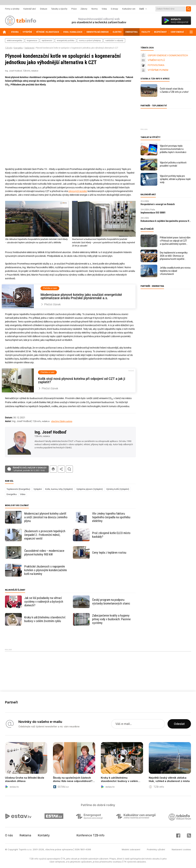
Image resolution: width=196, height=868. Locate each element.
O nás (9, 835)
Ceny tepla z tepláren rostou (109, 553)
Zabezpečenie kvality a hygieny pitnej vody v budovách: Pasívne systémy (111, 619)
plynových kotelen (78, 191)
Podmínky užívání (156, 849)
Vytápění (38, 489)
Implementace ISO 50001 (153, 213)
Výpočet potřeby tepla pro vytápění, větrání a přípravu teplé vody (175, 179)
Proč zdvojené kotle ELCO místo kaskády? (111, 535)
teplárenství (47, 41)
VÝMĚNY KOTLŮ (156, 60)
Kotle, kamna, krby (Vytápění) (59, 489)
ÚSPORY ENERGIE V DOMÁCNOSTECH (168, 55)
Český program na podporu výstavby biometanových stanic (111, 602)
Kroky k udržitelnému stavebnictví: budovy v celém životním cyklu (45, 619)
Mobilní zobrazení (131, 849)
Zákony (84, 9)
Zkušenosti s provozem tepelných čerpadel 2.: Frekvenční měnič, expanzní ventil (45, 535)
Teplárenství (29, 48)
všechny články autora (62, 421)
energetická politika (66, 41)
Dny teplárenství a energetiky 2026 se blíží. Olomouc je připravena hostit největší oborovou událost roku (174, 256)
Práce (74, 9)
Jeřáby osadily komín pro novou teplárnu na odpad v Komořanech (175, 271)
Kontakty (44, 835)
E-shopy (115, 9)
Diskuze (44, 9)
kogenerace (32, 41)
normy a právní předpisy (90, 41)
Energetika (18, 48)
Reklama (25, 835)
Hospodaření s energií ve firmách (158, 204)
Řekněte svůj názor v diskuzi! (30, 469)
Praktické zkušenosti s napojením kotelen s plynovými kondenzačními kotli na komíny (46, 570)
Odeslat (179, 724)
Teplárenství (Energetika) (18, 489)
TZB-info (9, 48)
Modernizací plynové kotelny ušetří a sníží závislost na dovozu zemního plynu (46, 517)
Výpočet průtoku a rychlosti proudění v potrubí (173, 164)
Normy (95, 9)
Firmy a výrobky (12, 9)
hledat (69, 469)
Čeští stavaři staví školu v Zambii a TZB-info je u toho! (174, 90)
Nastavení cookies (181, 849)
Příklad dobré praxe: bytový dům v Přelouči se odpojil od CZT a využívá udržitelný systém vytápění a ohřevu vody (175, 241)
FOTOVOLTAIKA (156, 65)
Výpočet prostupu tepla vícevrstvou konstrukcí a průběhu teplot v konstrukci (173, 149)
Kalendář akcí (30, 9)
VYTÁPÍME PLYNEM (158, 70)
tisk (53, 469)
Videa (104, 9)
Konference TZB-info (90, 835)
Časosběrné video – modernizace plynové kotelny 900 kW (44, 553)
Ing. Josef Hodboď (51, 432)
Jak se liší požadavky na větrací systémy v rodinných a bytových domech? (44, 602)
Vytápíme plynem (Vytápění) (90, 489)
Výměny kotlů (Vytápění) (118, 489)
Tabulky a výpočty (59, 9)
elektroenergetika (15, 41)
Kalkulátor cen (129, 9)
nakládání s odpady (114, 41)
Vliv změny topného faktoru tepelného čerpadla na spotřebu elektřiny (111, 517)
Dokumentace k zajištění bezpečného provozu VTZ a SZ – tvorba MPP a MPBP (166, 221)
